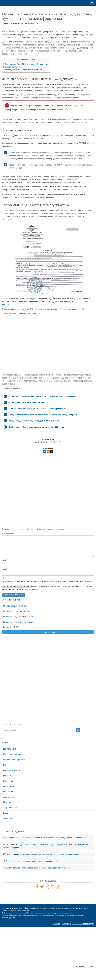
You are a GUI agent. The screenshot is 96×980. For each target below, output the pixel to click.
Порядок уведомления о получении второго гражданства (30, 861)
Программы (9, 792)
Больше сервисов (48, 632)
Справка (15, 23)
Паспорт (7, 776)
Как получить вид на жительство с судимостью (23, 70)
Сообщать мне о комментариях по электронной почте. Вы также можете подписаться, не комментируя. (47, 588)
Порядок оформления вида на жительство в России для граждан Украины (43, 415)
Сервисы (66, 924)
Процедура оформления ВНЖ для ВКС (27, 402)
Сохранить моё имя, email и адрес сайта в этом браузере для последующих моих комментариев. (47, 581)
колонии (18, 168)
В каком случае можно (13, 67)
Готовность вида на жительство (18, 617)
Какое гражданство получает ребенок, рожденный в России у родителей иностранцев (43, 854)
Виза (6, 813)
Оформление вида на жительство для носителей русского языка (39, 409)
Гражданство (9, 786)
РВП (5, 765)
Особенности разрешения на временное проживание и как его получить (42, 396)
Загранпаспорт (10, 808)
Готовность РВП (11, 627)
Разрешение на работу (14, 760)
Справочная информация (83, 924)
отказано (6, 305)
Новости (7, 802)
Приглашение (10, 749)
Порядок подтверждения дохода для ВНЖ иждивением (34, 421)
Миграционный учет (12, 754)
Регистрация (9, 781)
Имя (4, 560)
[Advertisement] (46, 493)
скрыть (32, 59)
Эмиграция (8, 818)
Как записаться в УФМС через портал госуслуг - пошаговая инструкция (37, 868)
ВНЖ (25, 42)
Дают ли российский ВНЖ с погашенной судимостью (26, 64)
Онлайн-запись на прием (15, 606)
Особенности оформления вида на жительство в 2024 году (36, 427)
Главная (5, 23)
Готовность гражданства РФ (16, 611)
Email (5, 569)
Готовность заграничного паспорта (19, 622)
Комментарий (8, 533)
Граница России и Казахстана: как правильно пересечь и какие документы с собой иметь (44, 838)
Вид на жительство (29, 23)
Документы (8, 797)
